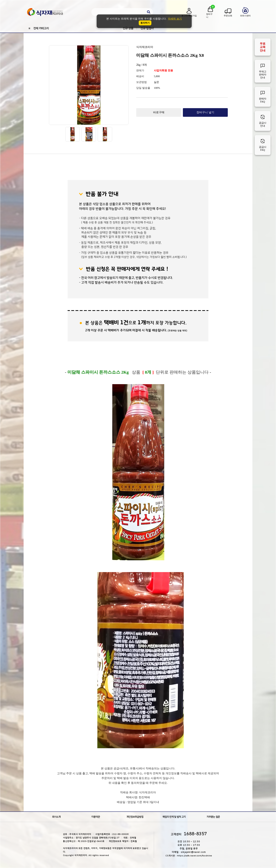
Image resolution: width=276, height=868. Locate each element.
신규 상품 (128, 28)
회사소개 (56, 817)
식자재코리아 (145, 47)
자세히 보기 (175, 19)
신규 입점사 (147, 28)
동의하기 (145, 23)
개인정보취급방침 (135, 817)
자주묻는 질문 (213, 817)
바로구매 (159, 112)
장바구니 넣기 (205, 112)
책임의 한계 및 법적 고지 (174, 817)
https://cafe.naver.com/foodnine (195, 856)
